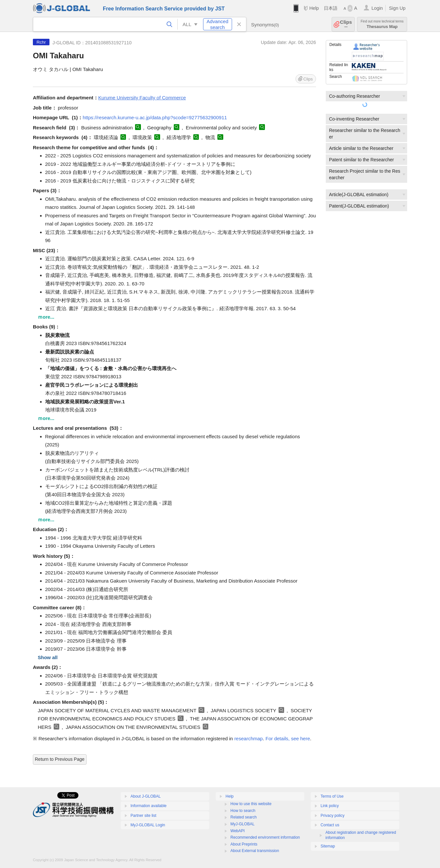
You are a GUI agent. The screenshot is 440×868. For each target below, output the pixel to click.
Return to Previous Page (60, 759)
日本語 (331, 8)
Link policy (330, 806)
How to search (243, 811)
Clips (346, 24)
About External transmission (255, 851)
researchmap (249, 738)
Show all (48, 657)
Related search (244, 817)
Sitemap (328, 846)
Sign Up (397, 8)
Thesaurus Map (382, 24)
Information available (149, 806)
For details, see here (288, 738)
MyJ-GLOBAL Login (148, 825)
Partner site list (143, 816)
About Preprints (244, 844)
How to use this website (251, 804)
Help (314, 8)
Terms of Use (332, 796)
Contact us (330, 825)
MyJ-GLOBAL (242, 824)
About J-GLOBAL (146, 796)
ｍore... (46, 317)
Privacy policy (332, 816)
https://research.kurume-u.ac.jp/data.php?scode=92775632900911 (155, 117)
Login (377, 8)
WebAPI (238, 831)
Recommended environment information (265, 837)
